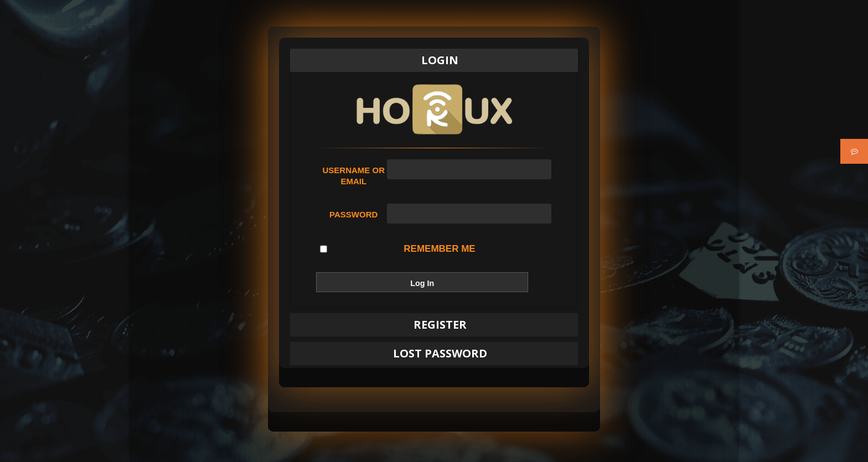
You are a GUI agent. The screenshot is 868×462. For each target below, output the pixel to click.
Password (353, 214)
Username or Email (353, 176)
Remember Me (397, 249)
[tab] (434, 60)
